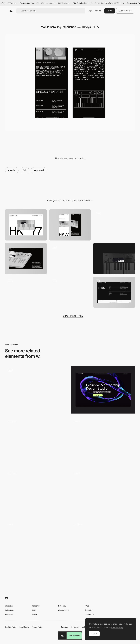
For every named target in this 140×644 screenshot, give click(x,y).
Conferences (64, 610)
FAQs (87, 606)
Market (34, 614)
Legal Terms (24, 627)
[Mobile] (70, 225)
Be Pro (110, 11)
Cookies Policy (11, 627)
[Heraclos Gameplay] (37, 389)
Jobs (34, 610)
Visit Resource (74, 636)
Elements (9, 614)
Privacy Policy (37, 627)
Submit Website (125, 11)
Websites (9, 606)
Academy (36, 606)
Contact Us (89, 614)
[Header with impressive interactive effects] (103, 544)
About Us (89, 610)
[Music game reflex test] (37, 543)
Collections (10, 610)
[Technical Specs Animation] (70, 292)
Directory (62, 606)
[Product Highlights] (26, 259)
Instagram (75, 627)
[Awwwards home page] (62, 636)
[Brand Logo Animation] (26, 292)
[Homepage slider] (103, 441)
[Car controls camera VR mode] (103, 492)
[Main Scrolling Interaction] (114, 225)
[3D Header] (37, 441)
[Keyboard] (114, 259)
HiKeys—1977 (91, 27)
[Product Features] (114, 292)
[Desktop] (26, 225)
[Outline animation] (70, 259)
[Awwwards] (11, 11)
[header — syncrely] (103, 390)
